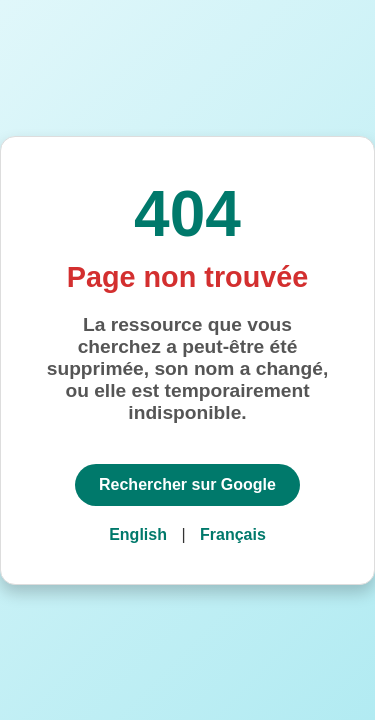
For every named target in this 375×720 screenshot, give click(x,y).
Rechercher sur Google (187, 484)
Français (233, 534)
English (138, 534)
